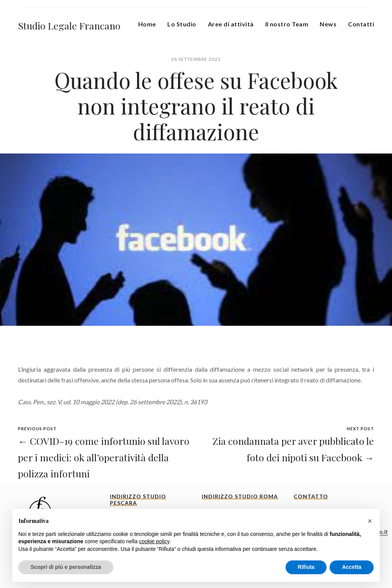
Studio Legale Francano (69, 25)
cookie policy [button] (154, 541)
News (328, 24)
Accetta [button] (352, 567)
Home (147, 24)
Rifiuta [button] (306, 567)
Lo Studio (182, 24)
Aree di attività (231, 24)
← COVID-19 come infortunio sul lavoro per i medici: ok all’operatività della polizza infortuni (104, 457)
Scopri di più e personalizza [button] (66, 567)
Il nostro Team (287, 24)
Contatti (361, 24)
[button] (370, 521)
